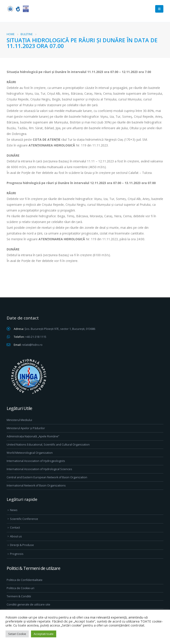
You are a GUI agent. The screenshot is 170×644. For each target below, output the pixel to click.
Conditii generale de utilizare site (28, 605)
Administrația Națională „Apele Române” (33, 436)
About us (16, 536)
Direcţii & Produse (22, 545)
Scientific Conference (24, 519)
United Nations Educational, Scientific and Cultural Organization (48, 445)
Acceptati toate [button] (44, 634)
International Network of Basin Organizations (36, 485)
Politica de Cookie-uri (20, 588)
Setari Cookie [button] (17, 634)
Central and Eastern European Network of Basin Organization (47, 477)
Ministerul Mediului (19, 420)
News (14, 510)
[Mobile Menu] (159, 9)
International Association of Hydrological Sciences (39, 469)
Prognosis (17, 554)
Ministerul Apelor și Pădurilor (26, 428)
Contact (15, 528)
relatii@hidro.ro (32, 345)
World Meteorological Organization (30, 453)
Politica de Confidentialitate (25, 580)
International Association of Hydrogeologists (36, 461)
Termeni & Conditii (19, 596)
